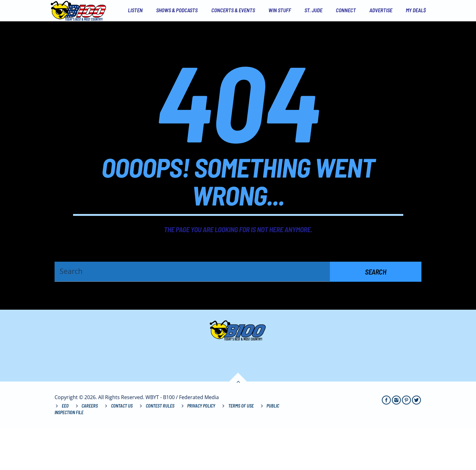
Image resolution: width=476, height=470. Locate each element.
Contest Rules (160, 448)
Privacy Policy (201, 448)
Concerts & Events (233, 10)
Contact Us (122, 448)
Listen (135, 10)
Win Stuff (280, 10)
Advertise (381, 10)
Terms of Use (241, 448)
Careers (90, 448)
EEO (65, 448)
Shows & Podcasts (177, 10)
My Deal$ (416, 10)
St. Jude (313, 10)
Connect (346, 10)
